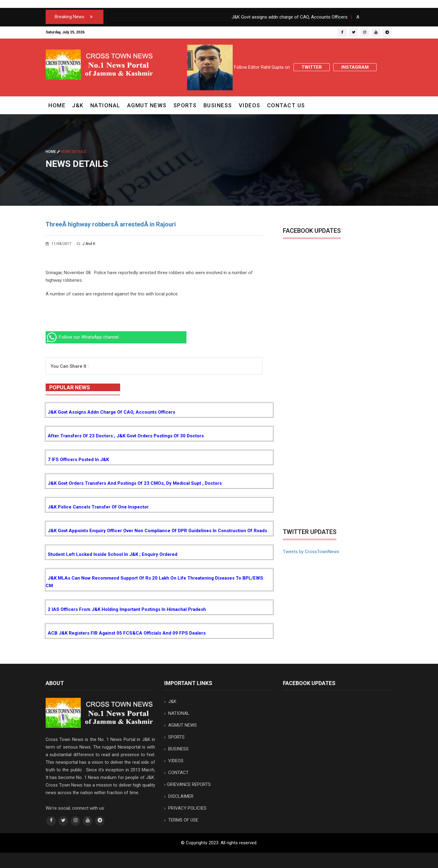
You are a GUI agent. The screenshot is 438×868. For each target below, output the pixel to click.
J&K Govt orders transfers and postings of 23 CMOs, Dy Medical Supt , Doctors (135, 483)
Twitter (312, 67)
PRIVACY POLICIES (185, 808)
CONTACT (176, 773)
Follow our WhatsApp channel (82, 337)
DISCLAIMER (179, 796)
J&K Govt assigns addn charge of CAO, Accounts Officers (111, 412)
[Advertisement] (334, 480)
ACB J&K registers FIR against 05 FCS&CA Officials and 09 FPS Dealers (127, 633)
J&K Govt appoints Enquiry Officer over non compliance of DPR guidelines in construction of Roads (157, 531)
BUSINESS (218, 105)
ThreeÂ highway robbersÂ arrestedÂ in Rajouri (111, 224)
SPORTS (185, 105)
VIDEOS (250, 105)
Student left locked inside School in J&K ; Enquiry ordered (113, 554)
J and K (86, 244)
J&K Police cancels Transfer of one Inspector (98, 507)
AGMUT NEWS (147, 105)
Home (57, 105)
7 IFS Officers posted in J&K (78, 460)
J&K (78, 105)
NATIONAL (105, 105)
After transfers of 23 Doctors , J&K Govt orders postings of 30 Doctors (126, 436)
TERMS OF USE (181, 820)
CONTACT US (286, 105)
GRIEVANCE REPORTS (188, 784)
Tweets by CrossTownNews (311, 552)
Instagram (355, 67)
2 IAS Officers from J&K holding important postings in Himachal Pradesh (127, 609)
